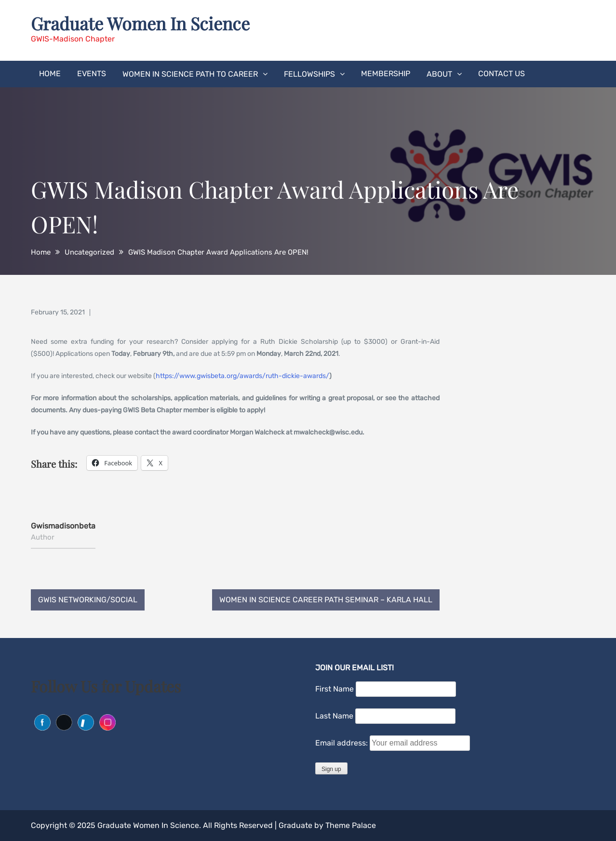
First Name (335, 689)
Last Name (334, 716)
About (439, 74)
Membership (386, 74)
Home (50, 74)
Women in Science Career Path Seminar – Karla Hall (326, 600)
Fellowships (309, 74)
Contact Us (502, 74)
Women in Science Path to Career (190, 74)
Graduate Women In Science (140, 23)
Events (92, 74)
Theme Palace (351, 825)
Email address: (342, 743)
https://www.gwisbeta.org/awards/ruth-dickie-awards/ (242, 376)
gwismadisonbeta (63, 526)
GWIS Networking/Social (88, 600)
